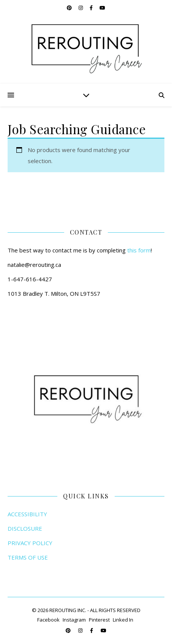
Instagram (74, 620)
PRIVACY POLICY (30, 543)
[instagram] (81, 8)
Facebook (48, 620)
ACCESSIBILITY (27, 514)
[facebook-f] (92, 8)
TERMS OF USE (28, 557)
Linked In (123, 620)
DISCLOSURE (25, 528)
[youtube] (102, 8)
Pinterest (99, 620)
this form (139, 250)
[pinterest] (70, 8)
